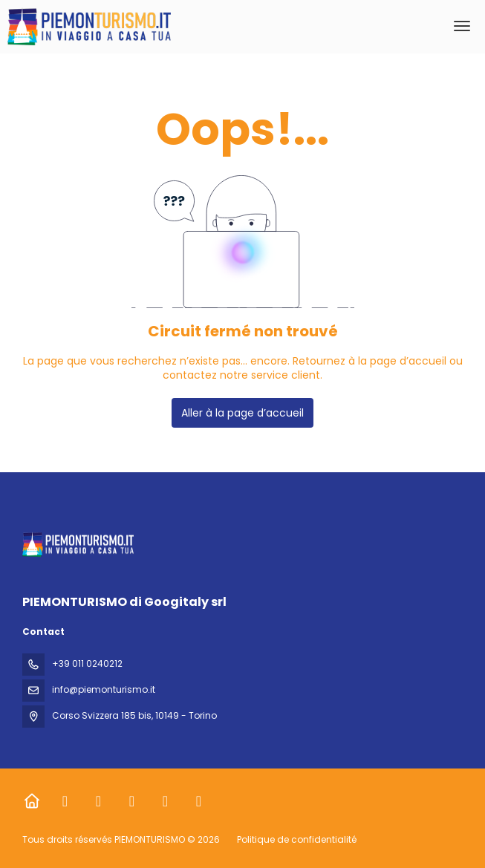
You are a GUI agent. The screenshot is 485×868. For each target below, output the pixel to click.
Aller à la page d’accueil (243, 413)
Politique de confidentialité (297, 839)
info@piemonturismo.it (104, 689)
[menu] (462, 26)
